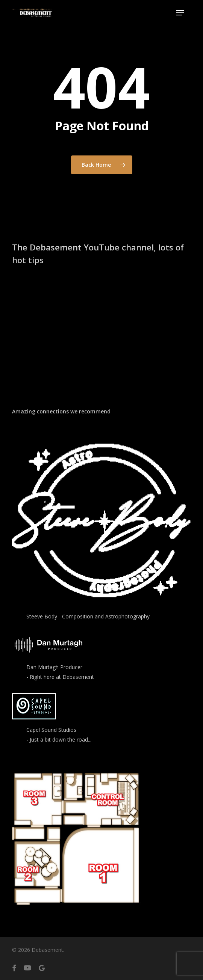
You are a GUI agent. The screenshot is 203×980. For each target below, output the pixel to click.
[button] (180, 13)
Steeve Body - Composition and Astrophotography (88, 616)
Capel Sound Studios (51, 730)
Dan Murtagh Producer (54, 667)
